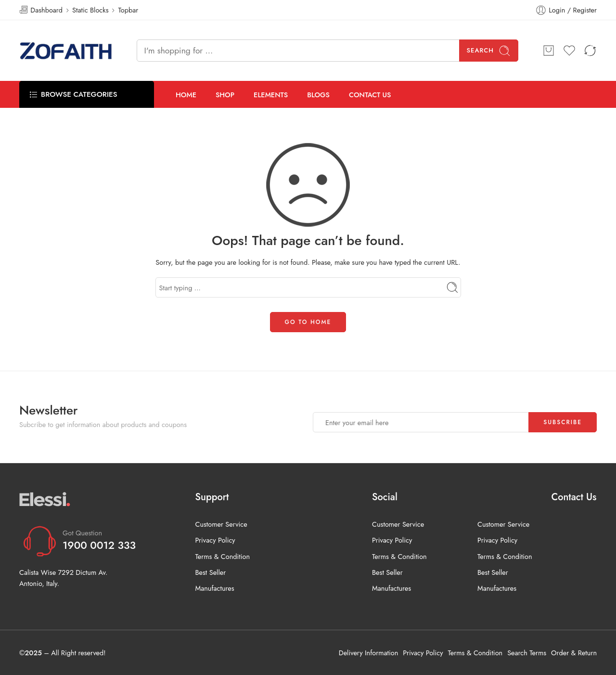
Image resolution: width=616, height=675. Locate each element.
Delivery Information (368, 653)
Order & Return (574, 653)
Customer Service (221, 524)
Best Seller (210, 572)
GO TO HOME (308, 322)
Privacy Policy (215, 540)
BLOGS (318, 95)
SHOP (225, 95)
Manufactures (214, 588)
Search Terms (527, 653)
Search (489, 51)
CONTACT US (370, 95)
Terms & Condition (222, 556)
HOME (186, 95)
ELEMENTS (271, 95)
